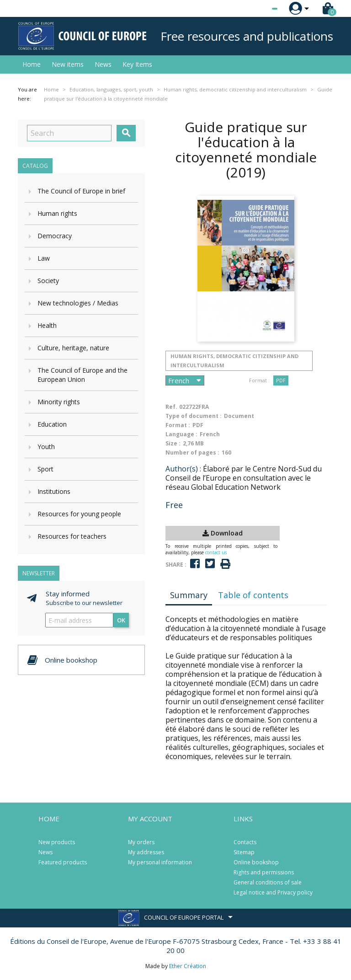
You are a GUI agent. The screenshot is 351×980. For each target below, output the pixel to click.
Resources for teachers (72, 536)
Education (52, 424)
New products (57, 842)
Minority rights (59, 402)
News (103, 64)
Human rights (57, 213)
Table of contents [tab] (253, 595)
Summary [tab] (189, 595)
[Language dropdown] (258, 9)
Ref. (171, 407)
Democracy (55, 236)
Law (44, 258)
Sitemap (244, 852)
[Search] (69, 133)
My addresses (146, 852)
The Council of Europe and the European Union (82, 375)
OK (121, 620)
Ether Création (188, 966)
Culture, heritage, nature (73, 348)
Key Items (137, 64)
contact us (216, 552)
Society (48, 281)
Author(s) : (183, 469)
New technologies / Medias (78, 303)
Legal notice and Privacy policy (273, 892)
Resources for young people (79, 514)
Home (32, 64)
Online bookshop (256, 862)
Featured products (63, 862)
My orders (141, 842)
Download (223, 533)
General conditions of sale (268, 882)
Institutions (54, 491)
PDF (281, 380)
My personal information (160, 862)
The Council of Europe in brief (81, 191)
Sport (45, 469)
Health (47, 325)
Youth (46, 447)
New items (68, 64)
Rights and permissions (264, 872)
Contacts (245, 842)
